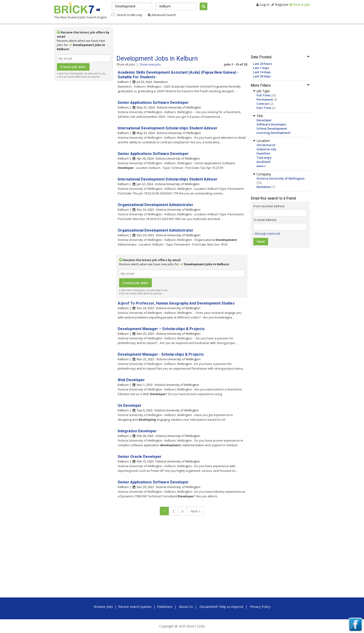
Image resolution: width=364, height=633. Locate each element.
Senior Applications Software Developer (153, 103)
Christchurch (266, 145)
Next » (195, 511)
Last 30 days (262, 76)
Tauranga (264, 157)
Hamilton (263, 153)
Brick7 (74, 8)
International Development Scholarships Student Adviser (168, 128)
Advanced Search (162, 15)
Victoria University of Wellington (281, 178)
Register (280, 5)
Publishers (165, 607)
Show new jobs (150, 64)
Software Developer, (272, 124)
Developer (264, 120)
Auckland (263, 162)
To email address (265, 220)
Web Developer (131, 380)
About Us (186, 607)
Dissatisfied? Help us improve (221, 607)
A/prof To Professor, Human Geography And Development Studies (176, 303)
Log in (263, 5)
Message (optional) (267, 234)
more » (261, 166)
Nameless (264, 187)
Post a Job (300, 5)
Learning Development (273, 133)
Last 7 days (261, 68)
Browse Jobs (103, 607)
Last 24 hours (263, 64)
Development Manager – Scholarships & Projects (161, 329)
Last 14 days (262, 72)
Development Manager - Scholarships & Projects (161, 354)
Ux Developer (130, 405)
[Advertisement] (84, 153)
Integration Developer (137, 431)
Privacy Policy (260, 607)
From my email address (269, 206)
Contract (263, 104)
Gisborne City (266, 149)
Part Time (264, 108)
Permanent (265, 99)
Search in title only (129, 15)
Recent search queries (135, 607)
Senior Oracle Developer (140, 457)
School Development (272, 128)
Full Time (263, 95)
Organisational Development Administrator (156, 205)
